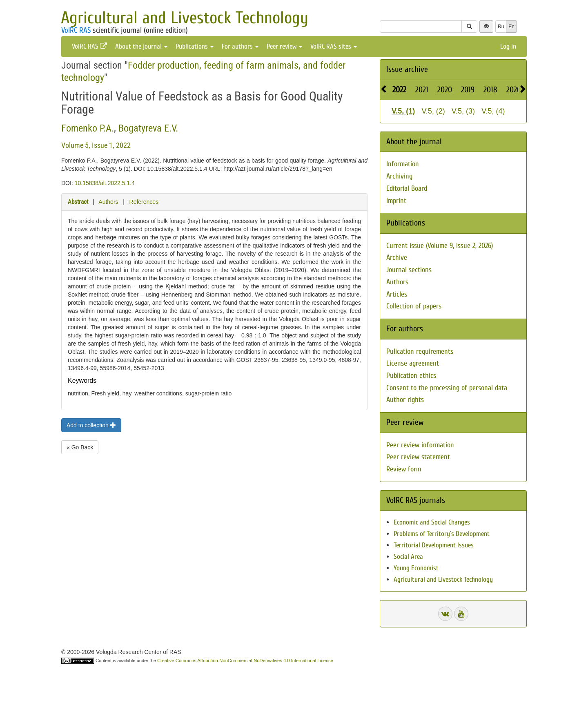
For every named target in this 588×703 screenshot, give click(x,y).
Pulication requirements (420, 351)
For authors (240, 46)
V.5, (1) (403, 111)
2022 (399, 90)
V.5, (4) (493, 111)
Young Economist (416, 568)
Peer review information (420, 445)
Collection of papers (414, 306)
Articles (397, 294)
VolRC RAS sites (334, 46)
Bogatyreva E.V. (148, 128)
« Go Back (80, 447)
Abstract (78, 202)
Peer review (284, 46)
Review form (404, 469)
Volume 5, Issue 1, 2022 (96, 145)
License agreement (413, 363)
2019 (468, 90)
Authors (108, 202)
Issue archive (407, 69)
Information (403, 164)
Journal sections (409, 270)
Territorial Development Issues (434, 545)
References (144, 202)
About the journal (141, 46)
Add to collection (91, 425)
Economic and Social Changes (432, 522)
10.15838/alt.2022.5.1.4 (105, 183)
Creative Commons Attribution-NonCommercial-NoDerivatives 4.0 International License (245, 661)
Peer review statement (418, 457)
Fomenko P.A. (88, 128)
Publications (195, 46)
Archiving (399, 176)
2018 (490, 90)
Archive (397, 258)
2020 (445, 90)
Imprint (396, 201)
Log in (508, 46)
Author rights (405, 400)
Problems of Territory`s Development (442, 534)
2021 (422, 90)
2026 (513, 90)
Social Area (408, 557)
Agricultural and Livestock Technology (185, 18)
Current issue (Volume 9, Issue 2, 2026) (440, 246)
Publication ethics (411, 376)
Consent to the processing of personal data (447, 388)
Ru (501, 27)
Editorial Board (407, 189)
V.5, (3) (463, 111)
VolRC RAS (76, 30)
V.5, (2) (433, 111)
